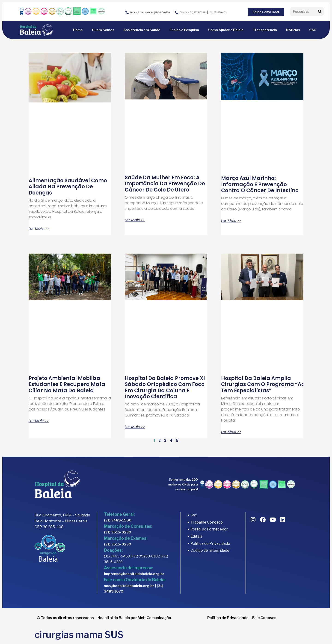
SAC (313, 30)
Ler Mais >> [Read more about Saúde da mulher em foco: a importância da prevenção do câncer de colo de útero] (135, 220)
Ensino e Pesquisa (184, 30)
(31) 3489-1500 (118, 520)
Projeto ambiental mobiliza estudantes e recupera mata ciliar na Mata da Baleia (67, 384)
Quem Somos (103, 30)
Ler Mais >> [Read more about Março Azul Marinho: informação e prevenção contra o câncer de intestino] (231, 221)
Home (78, 30)
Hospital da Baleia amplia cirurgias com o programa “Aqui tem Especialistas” (265, 384)
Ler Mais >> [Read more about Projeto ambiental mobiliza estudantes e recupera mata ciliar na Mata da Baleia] (39, 421)
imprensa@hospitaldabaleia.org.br (134, 574)
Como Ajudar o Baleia (226, 30)
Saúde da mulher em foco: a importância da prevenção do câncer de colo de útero (165, 184)
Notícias (293, 30)
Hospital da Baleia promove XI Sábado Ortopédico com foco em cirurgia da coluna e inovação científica (165, 387)
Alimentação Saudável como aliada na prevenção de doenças (68, 187)
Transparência (265, 30)
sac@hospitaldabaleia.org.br (129, 586)
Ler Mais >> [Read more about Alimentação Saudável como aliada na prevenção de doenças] (39, 229)
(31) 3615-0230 (118, 532)
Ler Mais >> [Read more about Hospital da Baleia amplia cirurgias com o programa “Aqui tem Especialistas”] (231, 432)
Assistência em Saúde (142, 30)
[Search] (320, 12)
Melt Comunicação (154, 618)
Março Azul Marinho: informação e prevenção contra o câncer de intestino (260, 184)
